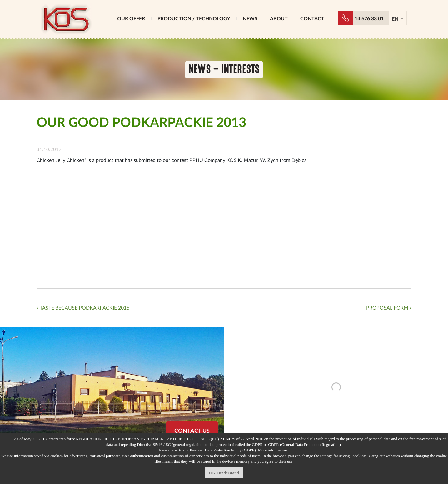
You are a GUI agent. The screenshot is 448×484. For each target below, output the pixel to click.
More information (273, 450)
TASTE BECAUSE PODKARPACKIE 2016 (83, 308)
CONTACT (312, 19)
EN (396, 19)
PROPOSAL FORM (389, 308)
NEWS (250, 19)
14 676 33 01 (369, 19)
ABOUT (279, 19)
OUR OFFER (131, 19)
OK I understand (224, 473)
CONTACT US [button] (192, 431)
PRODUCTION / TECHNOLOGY (194, 19)
